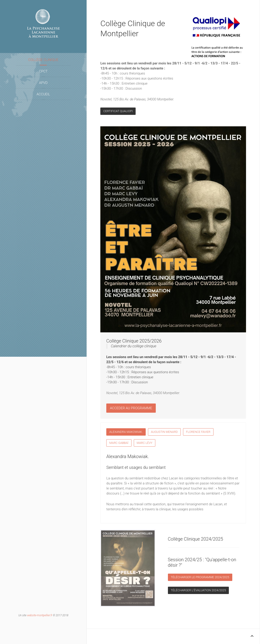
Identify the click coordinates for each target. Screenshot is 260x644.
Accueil (43, 94)
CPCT (43, 71)
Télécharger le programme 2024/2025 (200, 577)
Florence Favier (198, 432)
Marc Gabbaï (119, 443)
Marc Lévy (145, 443)
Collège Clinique (43, 60)
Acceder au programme (131, 406)
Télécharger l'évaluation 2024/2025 (198, 590)
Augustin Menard (164, 432)
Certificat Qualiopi (118, 111)
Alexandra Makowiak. (126, 432)
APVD (43, 83)
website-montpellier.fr (40, 615)
